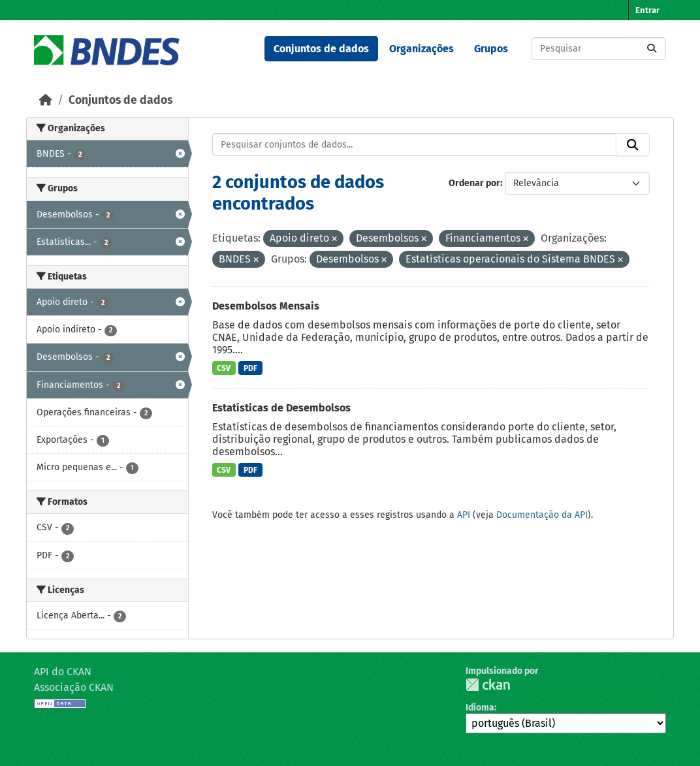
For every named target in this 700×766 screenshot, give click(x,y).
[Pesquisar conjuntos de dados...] (599, 49)
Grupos (491, 49)
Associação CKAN (74, 687)
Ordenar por (474, 183)
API (464, 515)
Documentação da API (542, 515)
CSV (224, 368)
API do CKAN (63, 672)
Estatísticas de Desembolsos (281, 408)
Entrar (647, 10)
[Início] (46, 100)
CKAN (488, 685)
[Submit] (652, 49)
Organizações (422, 49)
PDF (250, 368)
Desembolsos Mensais (266, 306)
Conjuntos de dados (321, 49)
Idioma (480, 708)
